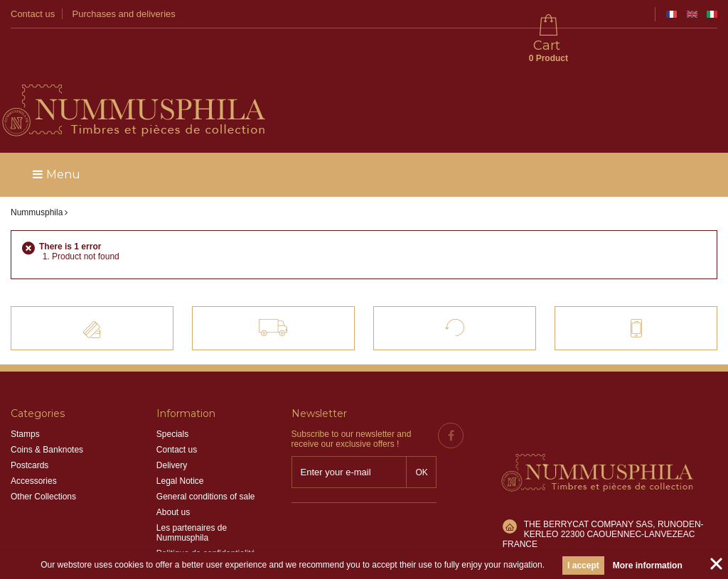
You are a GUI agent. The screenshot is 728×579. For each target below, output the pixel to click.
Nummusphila (37, 173)
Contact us (33, 14)
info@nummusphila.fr (564, 495)
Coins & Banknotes (47, 410)
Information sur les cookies (207, 529)
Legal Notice (180, 441)
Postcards (30, 426)
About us (173, 472)
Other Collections (43, 457)
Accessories (34, 441)
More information (648, 566)
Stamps (25, 394)
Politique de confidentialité (206, 514)
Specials (172, 394)
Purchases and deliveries (124, 14)
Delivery (172, 426)
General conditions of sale (206, 457)
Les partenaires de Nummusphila (192, 493)
